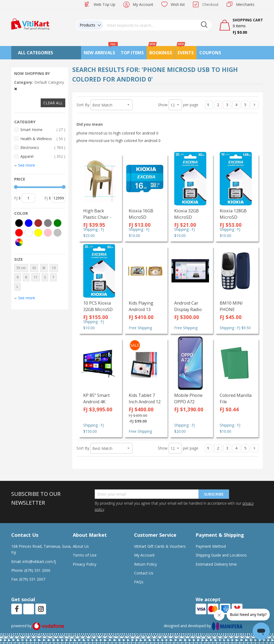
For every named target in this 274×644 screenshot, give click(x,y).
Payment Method (211, 546)
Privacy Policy (85, 564)
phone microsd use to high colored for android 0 (119, 141)
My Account (143, 4)
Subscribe (214, 494)
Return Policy (145, 564)
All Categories (35, 53)
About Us (81, 546)
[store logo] (30, 24)
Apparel (43, 156)
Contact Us (144, 573)
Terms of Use (85, 555)
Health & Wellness (43, 139)
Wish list (178, 4)
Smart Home (43, 130)
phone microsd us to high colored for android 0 (117, 133)
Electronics (43, 147)
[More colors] (19, 242)
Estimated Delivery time (216, 564)
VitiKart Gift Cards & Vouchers (160, 546)
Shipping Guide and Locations (221, 555)
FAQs (139, 582)
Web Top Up (104, 4)
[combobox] (157, 25)
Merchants (245, 4)
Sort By (83, 105)
